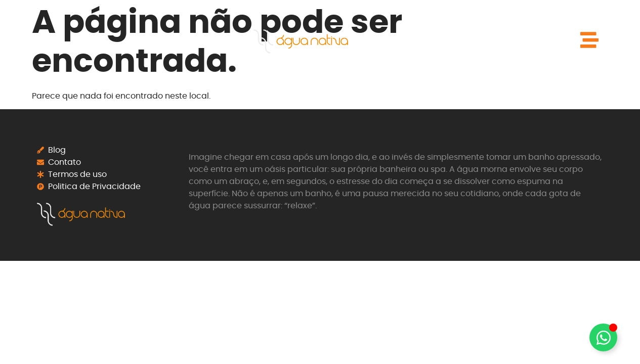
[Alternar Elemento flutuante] (603, 337)
